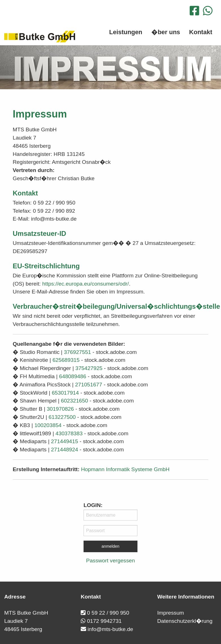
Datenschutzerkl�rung (185, 621)
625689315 (66, 360)
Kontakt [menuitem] (201, 32)
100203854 (48, 425)
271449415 (65, 441)
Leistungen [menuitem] (126, 32)
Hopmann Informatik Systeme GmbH (125, 469)
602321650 (75, 401)
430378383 (69, 433)
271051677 (89, 385)
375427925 (89, 368)
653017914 (65, 393)
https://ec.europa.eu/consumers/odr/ (86, 284)
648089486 (73, 376)
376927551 (77, 352)
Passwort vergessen (110, 561)
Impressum (171, 613)
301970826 (60, 409)
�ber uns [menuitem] (166, 32)
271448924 (65, 450)
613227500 (62, 417)
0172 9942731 (104, 621)
